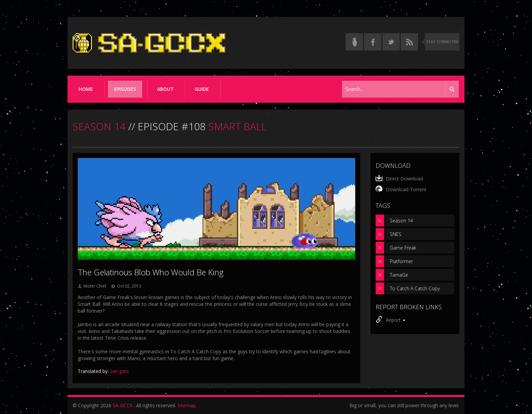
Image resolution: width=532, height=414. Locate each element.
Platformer (401, 261)
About (165, 89)
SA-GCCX (122, 405)
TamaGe (399, 275)
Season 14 (401, 221)
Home (86, 89)
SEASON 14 (99, 126)
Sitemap (186, 405)
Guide (202, 89)
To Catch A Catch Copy (415, 288)
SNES (396, 234)
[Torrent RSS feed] (409, 42)
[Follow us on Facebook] (373, 42)
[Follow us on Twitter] (391, 42)
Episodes (125, 89)
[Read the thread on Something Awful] (354, 42)
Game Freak (403, 248)
